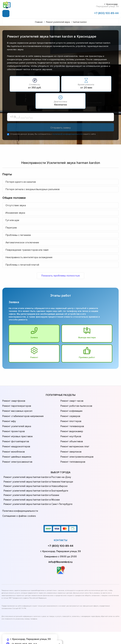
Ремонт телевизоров (72, 423)
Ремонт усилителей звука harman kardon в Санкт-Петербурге (37, 496)
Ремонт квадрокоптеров (16, 441)
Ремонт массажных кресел (17, 410)
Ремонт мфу (9, 419)
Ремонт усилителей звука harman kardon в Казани (31, 487)
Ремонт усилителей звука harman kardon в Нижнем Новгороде (38, 473)
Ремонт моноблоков (13, 445)
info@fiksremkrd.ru (60, 552)
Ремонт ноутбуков (70, 432)
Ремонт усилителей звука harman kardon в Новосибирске (35, 478)
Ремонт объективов (71, 436)
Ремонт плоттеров (71, 419)
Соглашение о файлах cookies (19, 507)
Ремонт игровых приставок (17, 432)
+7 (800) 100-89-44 (106, 13)
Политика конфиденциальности (20, 502)
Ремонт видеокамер (71, 427)
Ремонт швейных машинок (16, 449)
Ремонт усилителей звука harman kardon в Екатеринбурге (35, 482)
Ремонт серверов (70, 414)
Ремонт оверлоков (71, 445)
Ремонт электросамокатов (17, 454)
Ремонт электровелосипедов (77, 449)
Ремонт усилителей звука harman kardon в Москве (31, 491)
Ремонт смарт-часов (72, 401)
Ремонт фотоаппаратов (15, 436)
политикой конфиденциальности (68, 134)
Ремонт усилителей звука (16, 423)
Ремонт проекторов (13, 427)
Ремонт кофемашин (71, 410)
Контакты (61, 531)
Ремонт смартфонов (14, 401)
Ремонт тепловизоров (73, 454)
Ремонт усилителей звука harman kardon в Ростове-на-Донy (36, 469)
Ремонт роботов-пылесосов (76, 405)
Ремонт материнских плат (74, 441)
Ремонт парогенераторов (16, 405)
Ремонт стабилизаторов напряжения (23, 414)
